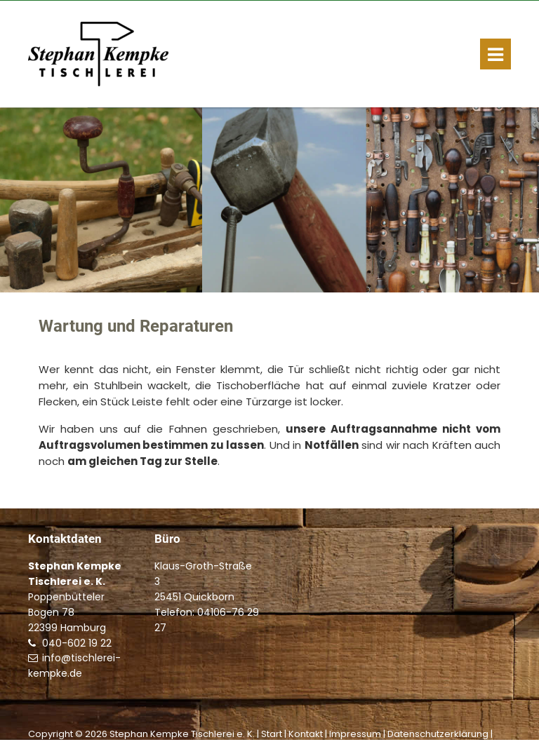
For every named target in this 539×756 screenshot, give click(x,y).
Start (272, 734)
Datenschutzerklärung (438, 734)
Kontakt (306, 734)
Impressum (355, 734)
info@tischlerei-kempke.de (74, 666)
